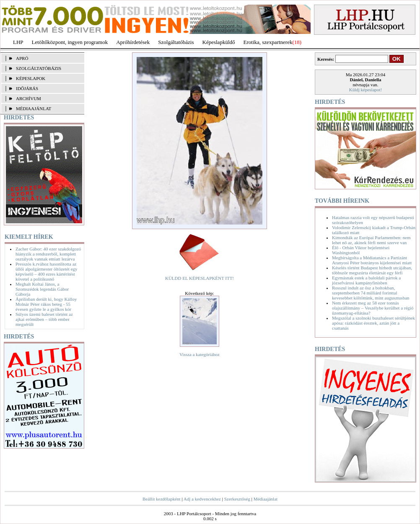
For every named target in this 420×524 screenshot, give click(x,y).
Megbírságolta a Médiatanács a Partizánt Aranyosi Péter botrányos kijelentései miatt (372, 260)
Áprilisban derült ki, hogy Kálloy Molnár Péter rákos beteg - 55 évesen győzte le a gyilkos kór (46, 304)
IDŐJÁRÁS (27, 88)
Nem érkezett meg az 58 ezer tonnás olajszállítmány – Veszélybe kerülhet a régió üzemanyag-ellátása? (373, 308)
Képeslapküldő (219, 42)
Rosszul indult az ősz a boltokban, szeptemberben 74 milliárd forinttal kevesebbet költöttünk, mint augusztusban (371, 293)
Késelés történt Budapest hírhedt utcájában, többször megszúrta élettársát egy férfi (372, 270)
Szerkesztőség (237, 499)
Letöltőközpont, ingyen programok (70, 42)
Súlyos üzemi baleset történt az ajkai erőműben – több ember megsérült (44, 319)
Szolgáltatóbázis (176, 42)
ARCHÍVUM (29, 98)
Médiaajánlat (266, 499)
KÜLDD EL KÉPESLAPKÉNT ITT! (200, 278)
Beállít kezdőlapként (162, 499)
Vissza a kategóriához (200, 354)
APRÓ (22, 58)
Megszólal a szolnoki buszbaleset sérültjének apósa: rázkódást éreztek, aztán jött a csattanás (373, 323)
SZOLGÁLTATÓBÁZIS (39, 68)
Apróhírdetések (133, 42)
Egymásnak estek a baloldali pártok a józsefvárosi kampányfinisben (366, 280)
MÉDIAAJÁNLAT (34, 108)
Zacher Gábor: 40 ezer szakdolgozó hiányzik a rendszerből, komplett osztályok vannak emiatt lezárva (48, 254)
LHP (18, 42)
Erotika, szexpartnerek (268, 42)
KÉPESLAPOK (31, 78)
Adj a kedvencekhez (202, 499)
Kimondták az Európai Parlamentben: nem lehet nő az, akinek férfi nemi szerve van (371, 240)
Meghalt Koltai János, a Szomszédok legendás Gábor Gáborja (42, 289)
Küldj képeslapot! (366, 90)
